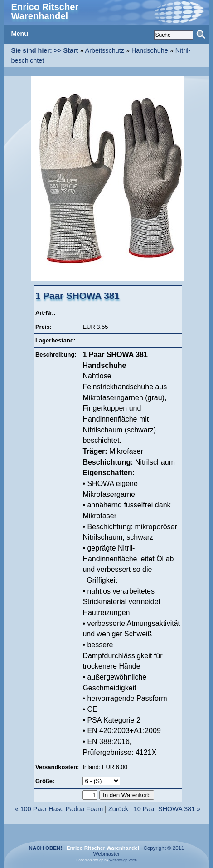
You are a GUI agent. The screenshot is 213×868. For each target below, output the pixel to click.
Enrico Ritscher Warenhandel (45, 11)
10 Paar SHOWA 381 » (167, 809)
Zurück (118, 809)
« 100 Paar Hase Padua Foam (59, 809)
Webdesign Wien (123, 860)
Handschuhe (150, 50)
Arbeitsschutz (105, 50)
